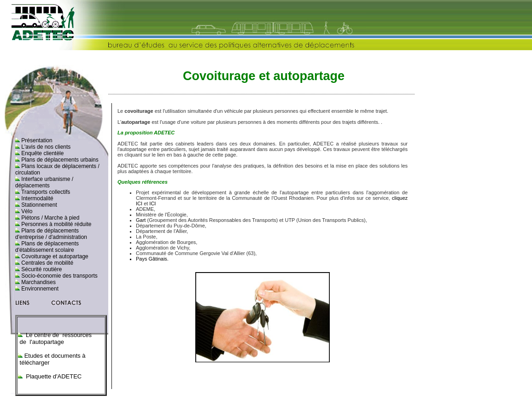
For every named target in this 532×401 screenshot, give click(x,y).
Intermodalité (37, 198)
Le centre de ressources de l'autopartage (56, 338)
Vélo (26, 211)
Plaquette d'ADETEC (53, 376)
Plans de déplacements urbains (59, 160)
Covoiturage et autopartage (54, 256)
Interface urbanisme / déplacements (44, 182)
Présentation (36, 140)
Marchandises (38, 282)
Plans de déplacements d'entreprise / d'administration (51, 234)
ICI (152, 203)
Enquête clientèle (42, 153)
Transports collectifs (45, 192)
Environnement (39, 289)
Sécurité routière (41, 269)
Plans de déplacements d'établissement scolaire (47, 247)
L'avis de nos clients (45, 147)
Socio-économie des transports (59, 276)
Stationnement (38, 205)
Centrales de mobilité (47, 263)
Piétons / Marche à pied (50, 218)
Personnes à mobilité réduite (56, 224)
